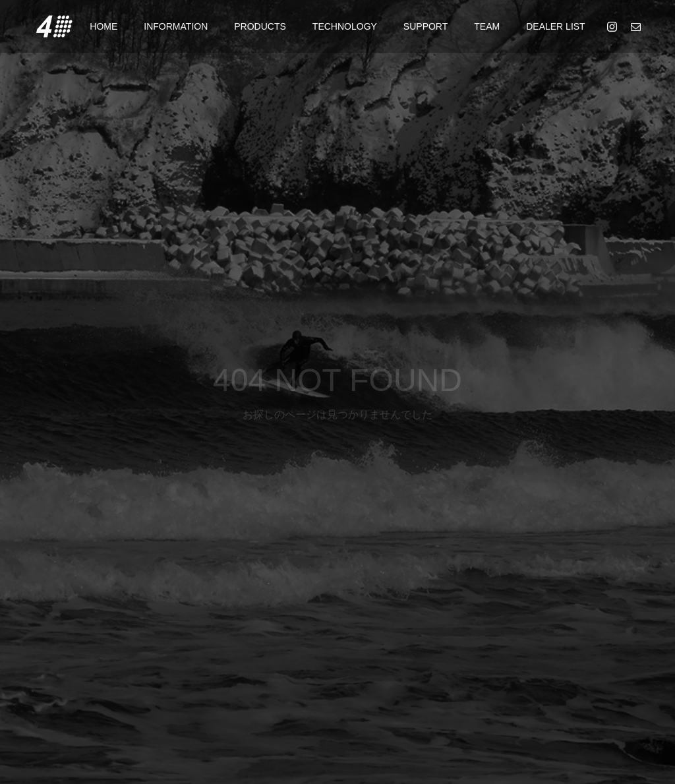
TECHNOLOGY (345, 26)
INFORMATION (176, 26)
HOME (103, 26)
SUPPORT (426, 26)
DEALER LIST (555, 26)
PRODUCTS (260, 26)
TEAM (487, 26)
